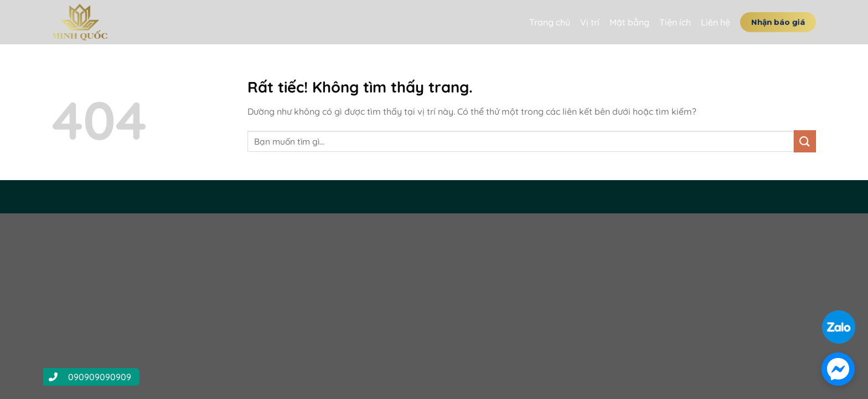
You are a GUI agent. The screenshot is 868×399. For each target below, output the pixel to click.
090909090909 (100, 377)
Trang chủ (550, 22)
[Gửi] (805, 141)
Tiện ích (675, 22)
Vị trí (590, 22)
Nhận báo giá (778, 22)
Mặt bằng (629, 22)
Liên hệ (715, 22)
